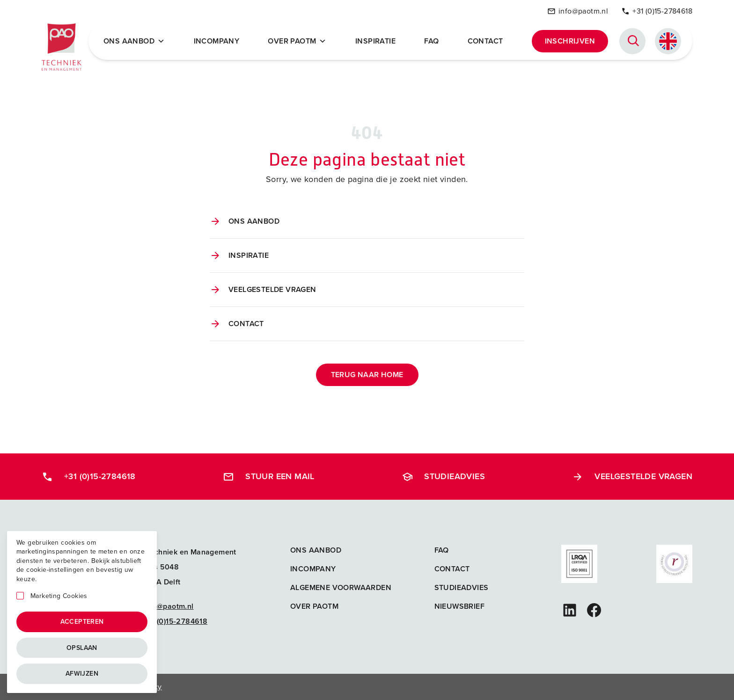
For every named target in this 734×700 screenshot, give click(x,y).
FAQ (431, 41)
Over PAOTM (297, 41)
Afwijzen (82, 674)
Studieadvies (443, 476)
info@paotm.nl (578, 11)
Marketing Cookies (59, 596)
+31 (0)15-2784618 (657, 11)
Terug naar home (367, 375)
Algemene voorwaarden (341, 587)
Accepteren (82, 622)
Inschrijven (570, 41)
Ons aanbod (254, 221)
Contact (485, 41)
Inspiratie (375, 41)
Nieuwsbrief (459, 606)
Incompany (217, 41)
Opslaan (82, 648)
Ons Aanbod (134, 41)
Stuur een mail (269, 476)
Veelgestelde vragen (272, 289)
